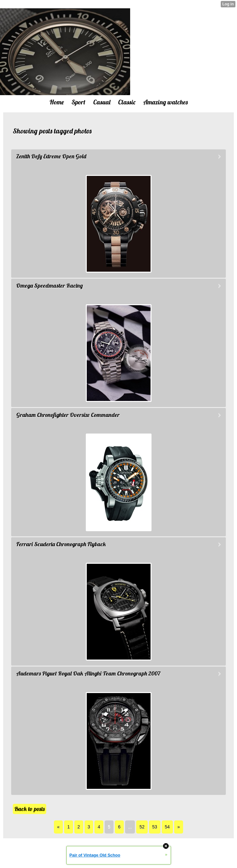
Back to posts (30, 809)
